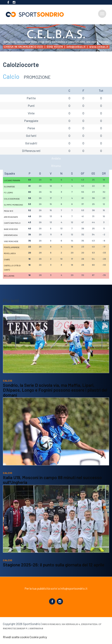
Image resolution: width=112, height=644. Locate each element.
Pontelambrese (12, 247)
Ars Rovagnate (11, 217)
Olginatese (9, 187)
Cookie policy (38, 637)
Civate (7, 259)
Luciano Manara (12, 180)
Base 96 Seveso (11, 229)
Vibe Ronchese (11, 241)
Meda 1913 (8, 211)
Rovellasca (10, 253)
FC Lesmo (8, 193)
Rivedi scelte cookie (16, 637)
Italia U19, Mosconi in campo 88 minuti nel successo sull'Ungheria (52, 480)
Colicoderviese (12, 199)
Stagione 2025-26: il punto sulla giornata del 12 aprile (54, 565)
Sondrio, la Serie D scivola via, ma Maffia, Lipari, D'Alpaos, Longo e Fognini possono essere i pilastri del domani (55, 390)
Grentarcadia (11, 235)
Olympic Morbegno (13, 205)
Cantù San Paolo (12, 223)
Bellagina (9, 276)
